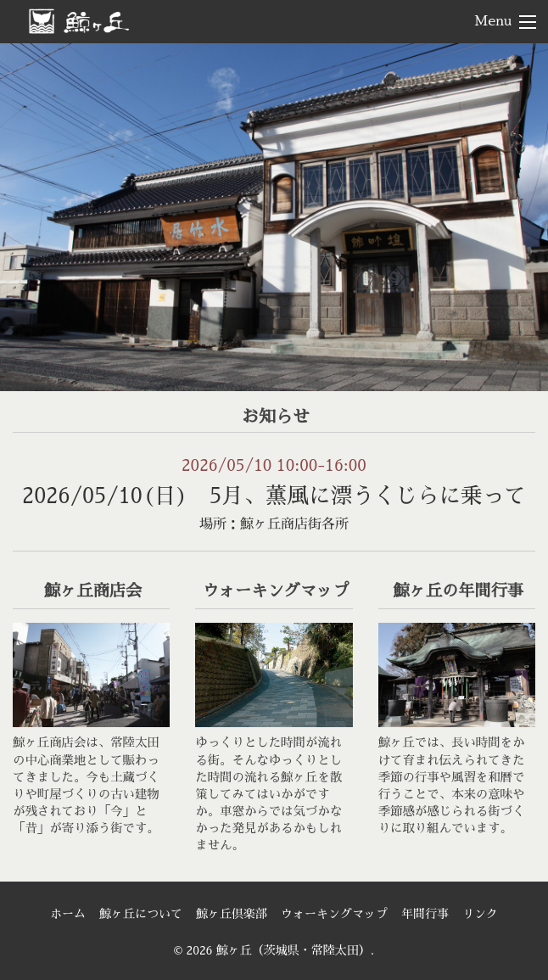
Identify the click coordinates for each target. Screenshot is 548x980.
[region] (274, 217)
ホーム (68, 914)
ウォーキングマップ (334, 914)
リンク (480, 914)
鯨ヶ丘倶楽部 (232, 914)
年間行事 (425, 914)
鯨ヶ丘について (141, 914)
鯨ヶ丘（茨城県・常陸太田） (107, 20)
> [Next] (518, 213)
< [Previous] (30, 213)
